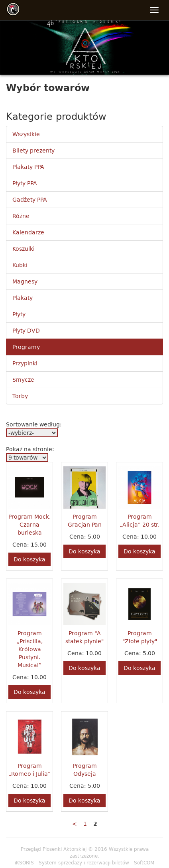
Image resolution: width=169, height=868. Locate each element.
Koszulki (24, 249)
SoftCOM (144, 863)
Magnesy (25, 281)
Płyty (19, 314)
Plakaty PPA (28, 167)
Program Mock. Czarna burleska (29, 525)
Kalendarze (28, 232)
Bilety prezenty (33, 151)
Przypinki (25, 363)
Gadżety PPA (30, 200)
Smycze (23, 380)
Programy (26, 347)
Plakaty (23, 298)
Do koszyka (29, 559)
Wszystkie (26, 134)
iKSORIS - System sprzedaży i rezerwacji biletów (72, 863)
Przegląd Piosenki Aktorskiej (54, 849)
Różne (21, 216)
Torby (20, 396)
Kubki (20, 265)
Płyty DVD (26, 331)
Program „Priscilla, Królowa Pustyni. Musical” (30, 649)
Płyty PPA (25, 183)
